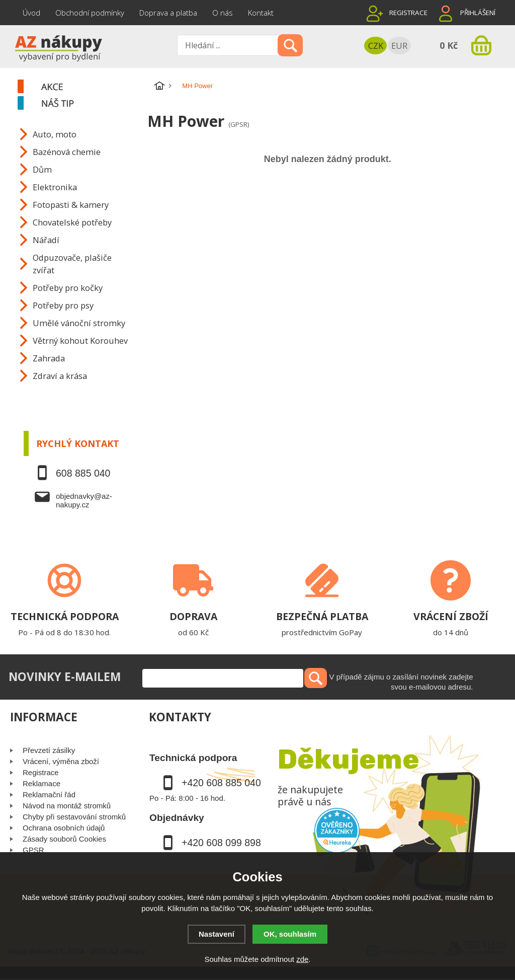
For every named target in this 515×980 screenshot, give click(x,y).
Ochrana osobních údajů (64, 828)
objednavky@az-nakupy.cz (84, 500)
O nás (223, 13)
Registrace (408, 13)
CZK (376, 46)
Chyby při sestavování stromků (74, 817)
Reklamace (41, 783)
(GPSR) (239, 124)
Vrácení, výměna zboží (61, 761)
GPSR (33, 850)
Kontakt (261, 13)
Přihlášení (478, 13)
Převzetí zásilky (49, 750)
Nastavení (217, 934)
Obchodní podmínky (90, 13)
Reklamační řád (49, 795)
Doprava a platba (168, 13)
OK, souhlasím (290, 934)
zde (302, 959)
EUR (399, 46)
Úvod (31, 13)
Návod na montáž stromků (67, 806)
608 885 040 (83, 473)
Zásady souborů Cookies (64, 839)
